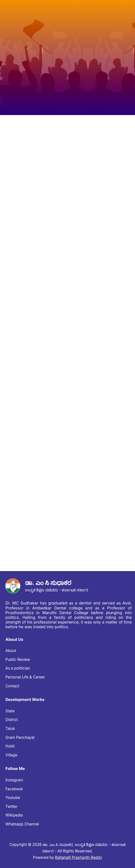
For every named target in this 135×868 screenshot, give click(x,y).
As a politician (18, 668)
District (12, 720)
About (11, 651)
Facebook (14, 789)
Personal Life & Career (25, 677)
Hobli (10, 746)
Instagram (14, 780)
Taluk (10, 729)
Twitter (11, 807)
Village (11, 755)
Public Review (18, 660)
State (10, 711)
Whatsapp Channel (22, 824)
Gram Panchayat (20, 737)
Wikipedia (14, 815)
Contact (12, 686)
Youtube (13, 798)
